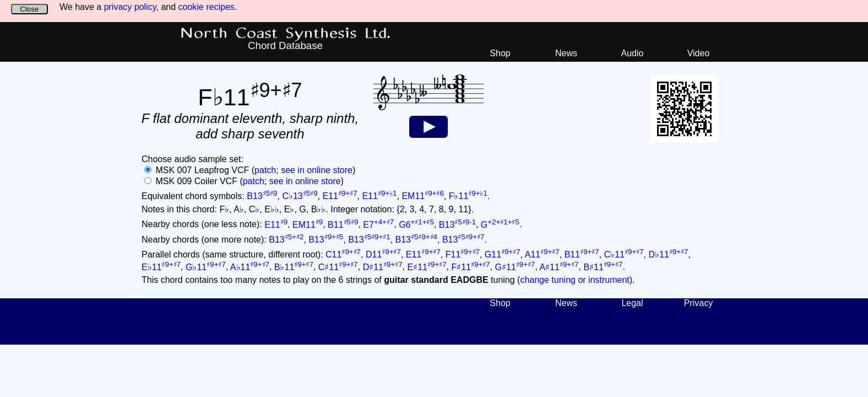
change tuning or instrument (574, 280)
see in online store (317, 170)
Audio (633, 53)
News (566, 53)
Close (29, 9)
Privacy (698, 303)
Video (699, 53)
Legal (632, 303)
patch (265, 170)
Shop (500, 53)
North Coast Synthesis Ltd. (286, 34)
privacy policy (130, 7)
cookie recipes (207, 7)
